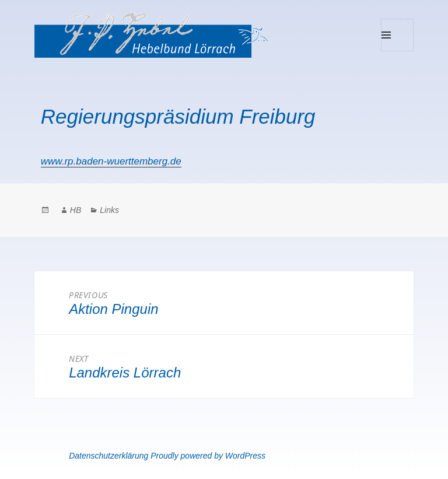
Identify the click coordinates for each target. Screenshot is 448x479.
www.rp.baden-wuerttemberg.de (111, 161)
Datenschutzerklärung (108, 456)
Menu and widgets (398, 51)
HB (76, 210)
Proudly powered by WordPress (208, 456)
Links (109, 210)
